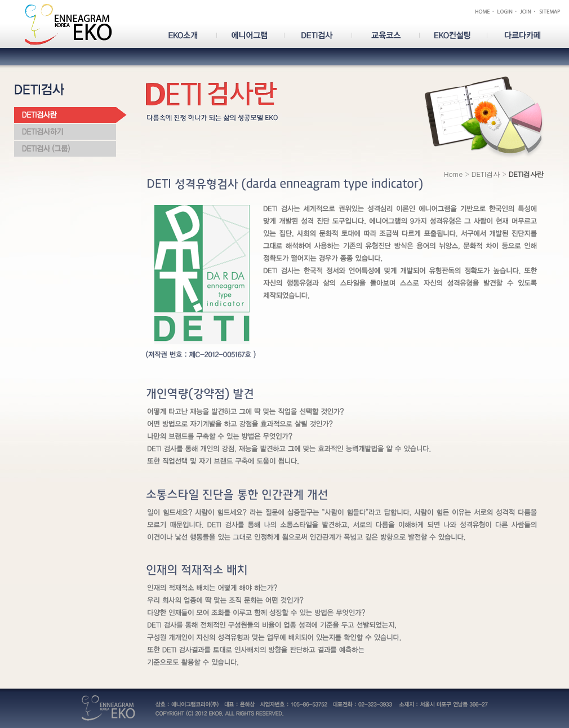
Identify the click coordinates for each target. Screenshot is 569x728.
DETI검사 (486, 174)
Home (454, 174)
